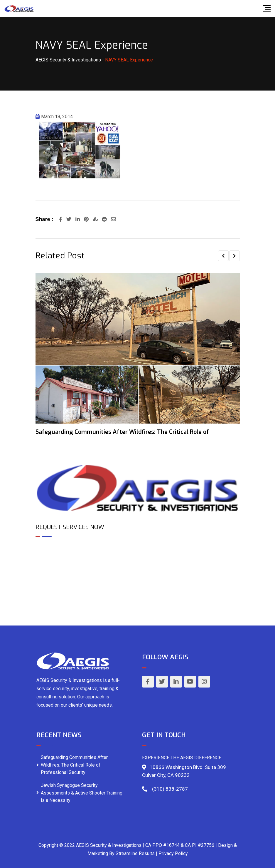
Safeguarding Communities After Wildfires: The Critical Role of (122, 432)
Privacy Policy (173, 853)
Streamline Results (135, 853)
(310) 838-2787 (170, 789)
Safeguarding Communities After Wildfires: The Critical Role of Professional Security (74, 765)
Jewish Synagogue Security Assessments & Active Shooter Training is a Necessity (82, 793)
